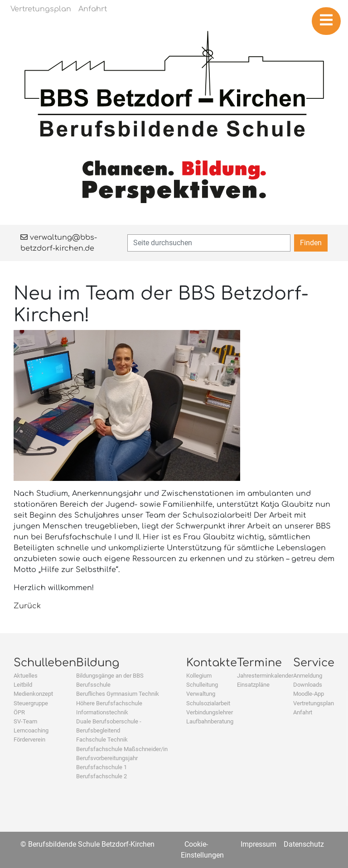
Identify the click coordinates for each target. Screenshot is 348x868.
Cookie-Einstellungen (202, 850)
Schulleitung (202, 685)
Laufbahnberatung (210, 721)
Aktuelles (26, 676)
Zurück (27, 606)
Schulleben (45, 663)
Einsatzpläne (253, 685)
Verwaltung (201, 694)
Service (314, 663)
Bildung (98, 663)
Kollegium (199, 676)
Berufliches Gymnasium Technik (118, 694)
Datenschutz (304, 844)
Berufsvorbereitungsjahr (107, 758)
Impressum (259, 844)
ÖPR (19, 712)
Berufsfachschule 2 (101, 776)
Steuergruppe (31, 703)
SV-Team (25, 721)
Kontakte (212, 663)
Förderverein (29, 739)
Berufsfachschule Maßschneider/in (122, 749)
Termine (259, 663)
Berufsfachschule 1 (101, 767)
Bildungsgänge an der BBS (110, 676)
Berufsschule (93, 685)
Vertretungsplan (314, 703)
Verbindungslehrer (210, 712)
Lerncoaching (31, 730)
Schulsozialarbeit (208, 703)
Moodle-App (309, 694)
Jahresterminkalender (265, 676)
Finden (311, 243)
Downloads (308, 685)
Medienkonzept (33, 694)
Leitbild (23, 685)
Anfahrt (303, 712)
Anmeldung (308, 676)
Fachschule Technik (102, 739)
